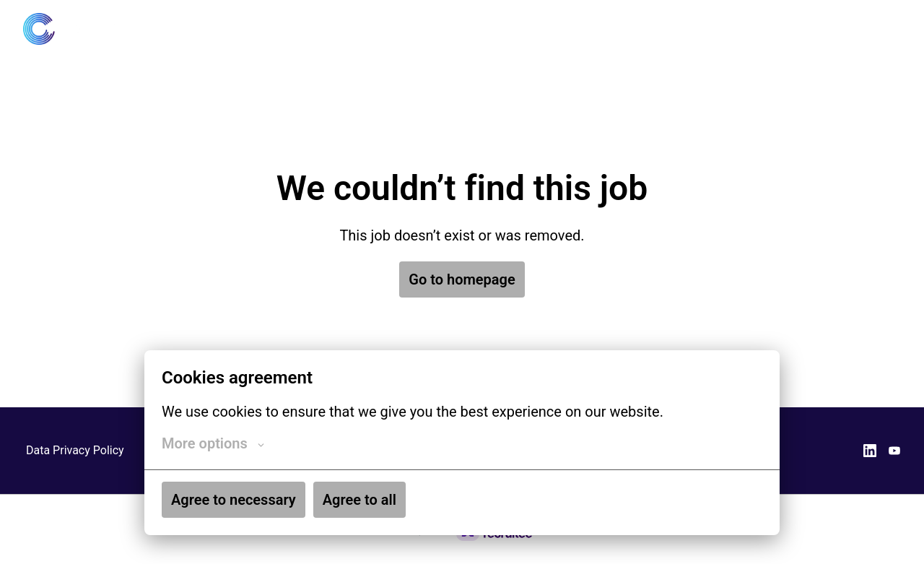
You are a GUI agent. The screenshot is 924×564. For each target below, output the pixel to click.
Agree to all (359, 500)
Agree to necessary (234, 500)
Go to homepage (462, 279)
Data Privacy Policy (75, 450)
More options (213, 443)
